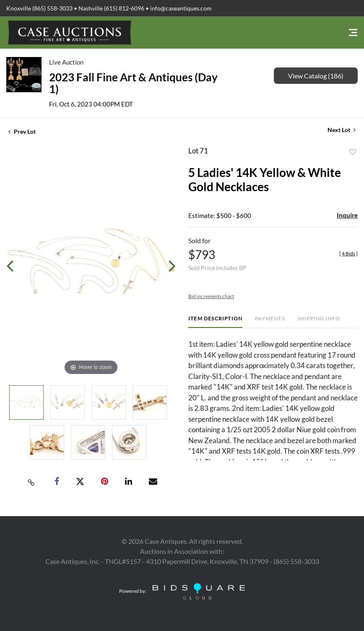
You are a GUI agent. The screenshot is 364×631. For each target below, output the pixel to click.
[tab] (215, 322)
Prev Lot (22, 131)
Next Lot (342, 130)
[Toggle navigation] (353, 32)
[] (348, 253)
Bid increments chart (211, 296)
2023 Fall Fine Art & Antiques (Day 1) (133, 83)
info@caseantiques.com (181, 8)
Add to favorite (353, 152)
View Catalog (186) (316, 76)
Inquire (347, 215)
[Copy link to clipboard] (31, 482)
